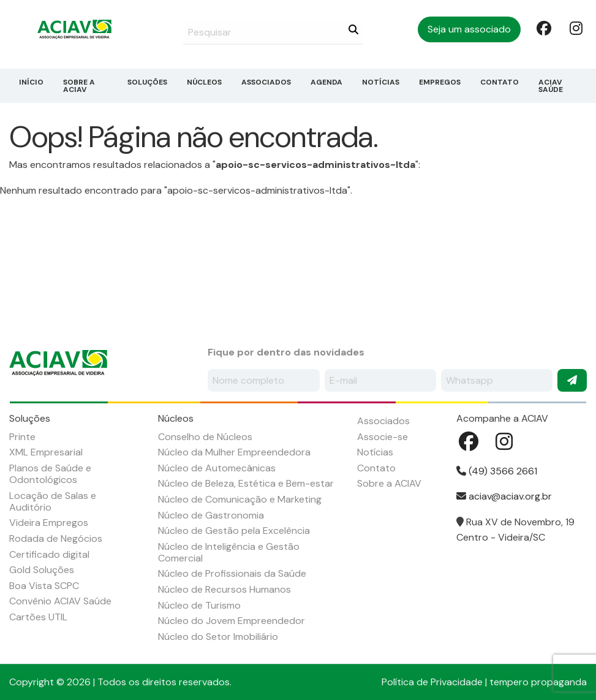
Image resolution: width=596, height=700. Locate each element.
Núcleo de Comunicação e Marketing (240, 499)
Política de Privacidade (432, 682)
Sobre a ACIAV (79, 86)
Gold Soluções (42, 570)
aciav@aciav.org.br (504, 496)
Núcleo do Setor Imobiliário (218, 637)
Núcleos (204, 82)
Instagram (576, 28)
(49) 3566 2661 (497, 471)
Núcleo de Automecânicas (217, 468)
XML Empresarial (46, 452)
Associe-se (383, 437)
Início (31, 82)
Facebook (543, 28)
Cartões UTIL (38, 617)
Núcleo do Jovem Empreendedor (232, 621)
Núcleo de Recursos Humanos (224, 589)
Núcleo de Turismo (199, 605)
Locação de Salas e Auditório (53, 501)
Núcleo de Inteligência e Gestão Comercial (229, 552)
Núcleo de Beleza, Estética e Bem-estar (246, 483)
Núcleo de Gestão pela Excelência (234, 531)
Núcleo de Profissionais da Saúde (232, 573)
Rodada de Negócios (56, 538)
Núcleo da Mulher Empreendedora (234, 452)
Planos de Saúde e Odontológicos (50, 474)
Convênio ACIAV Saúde (60, 601)
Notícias (381, 82)
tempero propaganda (538, 682)
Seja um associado (469, 29)
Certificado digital (49, 554)
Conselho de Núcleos (205, 437)
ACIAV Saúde (551, 86)
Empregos (440, 82)
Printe (22, 437)
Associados (266, 82)
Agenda (326, 82)
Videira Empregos (49, 523)
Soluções (147, 82)
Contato (500, 82)
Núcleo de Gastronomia (211, 515)
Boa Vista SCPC (44, 586)
